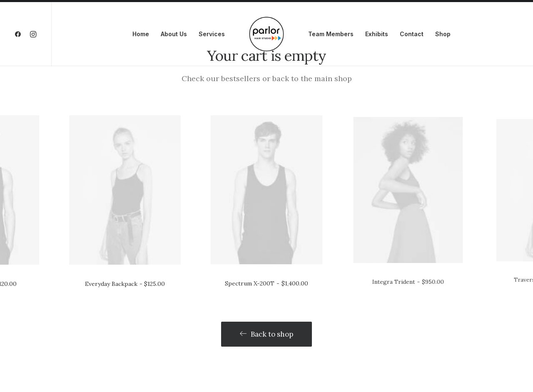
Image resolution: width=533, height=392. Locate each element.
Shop (443, 34)
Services (212, 34)
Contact (412, 34)
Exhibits (377, 34)
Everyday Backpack (125, 236)
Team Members (331, 34)
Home (141, 34)
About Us (174, 34)
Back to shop (266, 319)
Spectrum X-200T (266, 227)
